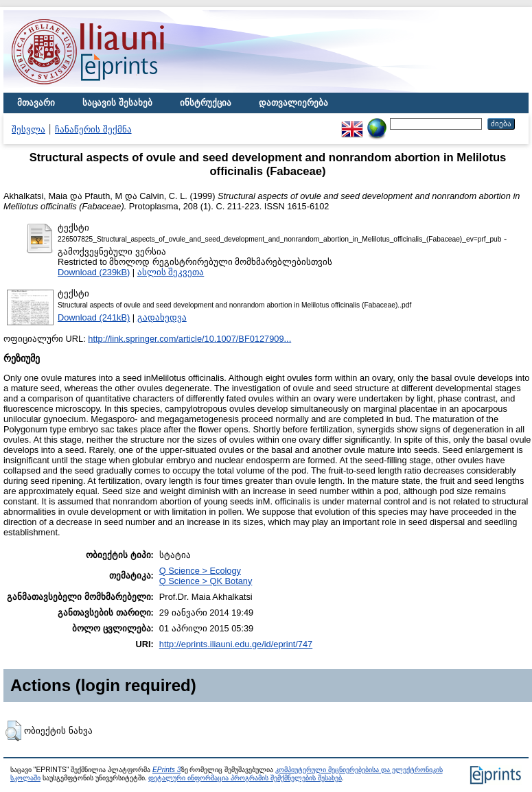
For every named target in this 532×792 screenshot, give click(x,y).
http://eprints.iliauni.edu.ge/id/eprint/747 (236, 644)
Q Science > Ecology (200, 571)
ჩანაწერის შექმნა (93, 129)
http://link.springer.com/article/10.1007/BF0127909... (189, 339)
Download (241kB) (94, 317)
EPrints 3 (167, 770)
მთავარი (36, 103)
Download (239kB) (94, 272)
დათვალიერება (293, 103)
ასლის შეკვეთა (171, 272)
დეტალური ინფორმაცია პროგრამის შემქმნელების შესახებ (245, 778)
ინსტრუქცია (206, 103)
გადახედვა (162, 317)
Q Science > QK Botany (206, 581)
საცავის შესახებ (117, 103)
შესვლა (28, 129)
